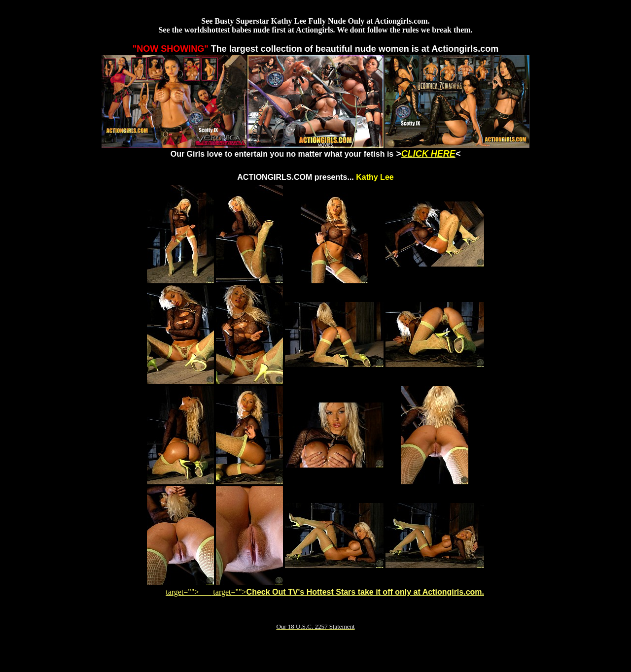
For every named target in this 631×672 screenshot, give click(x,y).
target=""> (188, 592)
